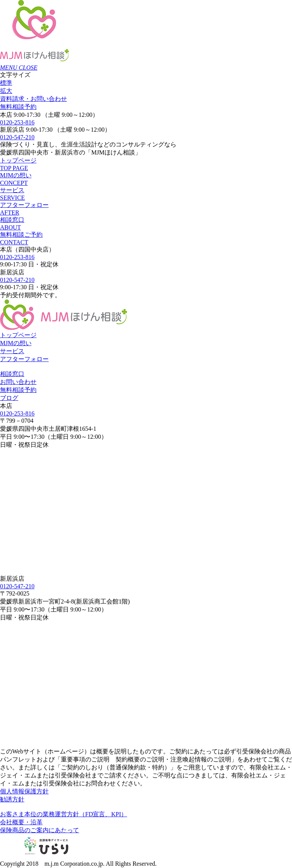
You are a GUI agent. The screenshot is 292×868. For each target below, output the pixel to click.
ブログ (9, 398)
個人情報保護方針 (24, 791)
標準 (6, 83)
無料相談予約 (18, 107)
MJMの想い (16, 343)
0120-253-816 (17, 122)
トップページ (18, 335)
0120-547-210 (17, 137)
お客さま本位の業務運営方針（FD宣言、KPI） (63, 814)
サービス (12, 351)
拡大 (6, 91)
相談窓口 (12, 374)
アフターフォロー (24, 359)
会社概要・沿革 (21, 822)
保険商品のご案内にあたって (40, 830)
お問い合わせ (33, 99)
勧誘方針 (12, 799)
